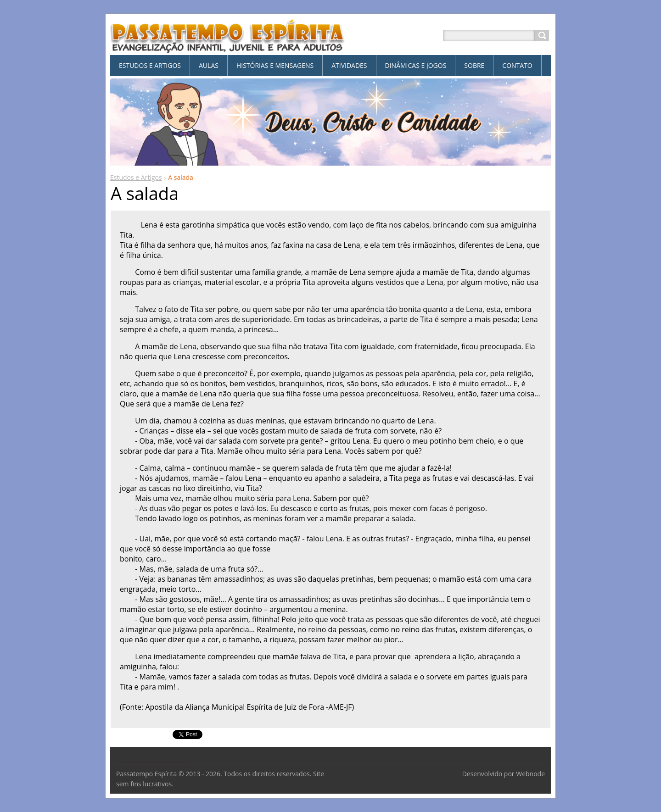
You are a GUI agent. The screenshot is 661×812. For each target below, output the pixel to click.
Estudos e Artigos (136, 177)
